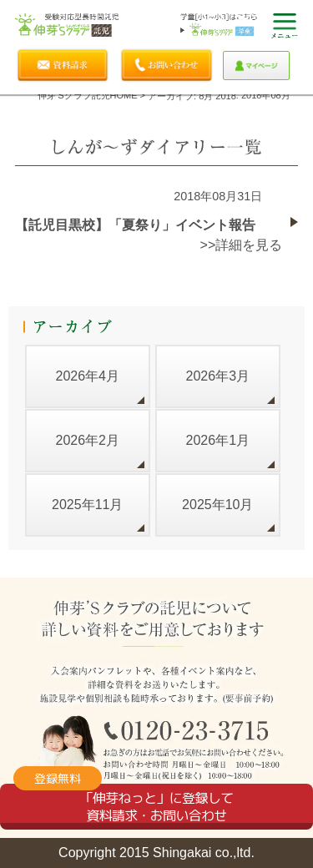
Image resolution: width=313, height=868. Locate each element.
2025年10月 (217, 505)
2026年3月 (218, 376)
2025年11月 (87, 505)
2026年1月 (218, 440)
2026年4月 (87, 376)
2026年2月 (87, 440)
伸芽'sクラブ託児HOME (87, 95)
